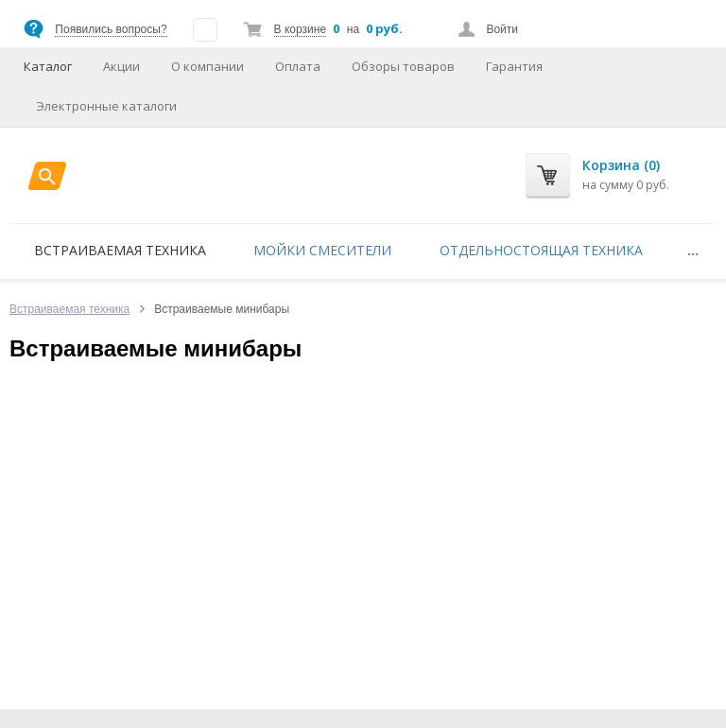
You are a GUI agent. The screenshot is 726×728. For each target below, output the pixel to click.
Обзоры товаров (403, 66)
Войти (502, 29)
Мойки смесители (322, 250)
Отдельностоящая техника (541, 250)
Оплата (298, 66)
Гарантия (514, 66)
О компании (207, 66)
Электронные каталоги (106, 106)
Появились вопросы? (111, 29)
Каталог (48, 66)
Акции (121, 66)
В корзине (300, 29)
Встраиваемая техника (120, 250)
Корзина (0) (621, 165)
